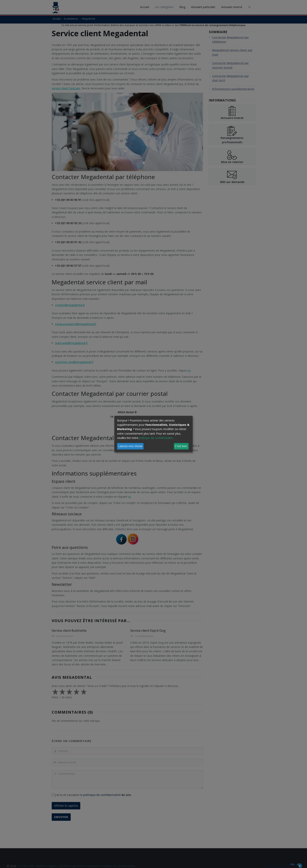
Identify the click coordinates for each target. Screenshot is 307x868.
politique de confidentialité (156, 438)
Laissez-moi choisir (130, 446)
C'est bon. (181, 446)
